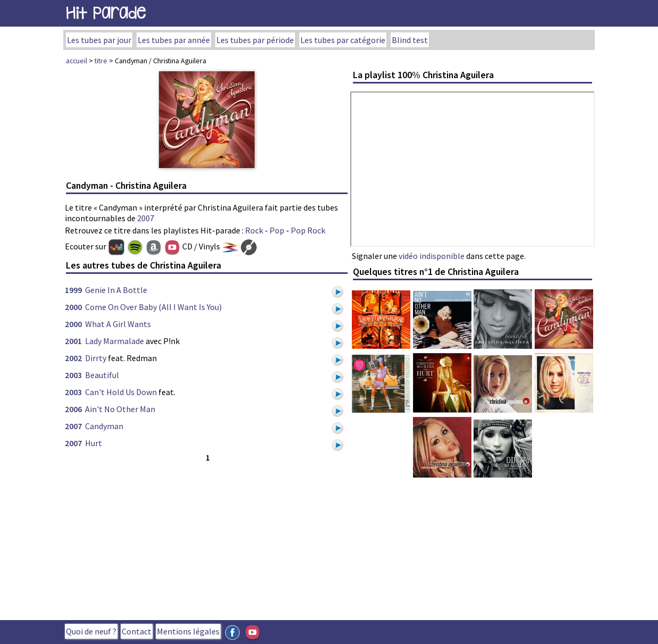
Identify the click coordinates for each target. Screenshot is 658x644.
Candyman (104, 426)
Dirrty (96, 358)
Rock (254, 230)
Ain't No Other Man (120, 409)
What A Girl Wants (118, 324)
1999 (73, 290)
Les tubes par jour (99, 40)
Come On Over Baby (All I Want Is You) (153, 307)
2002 (73, 358)
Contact (137, 631)
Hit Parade (106, 13)
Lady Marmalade (115, 341)
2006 (73, 409)
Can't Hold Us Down (121, 392)
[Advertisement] (207, 539)
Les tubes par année (174, 40)
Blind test (410, 40)
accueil (77, 61)
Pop (277, 230)
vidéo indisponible (432, 256)
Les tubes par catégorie (343, 40)
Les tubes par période (255, 40)
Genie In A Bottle (116, 290)
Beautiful (102, 375)
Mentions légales (188, 631)
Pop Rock (308, 230)
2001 (73, 341)
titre (101, 61)
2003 (73, 375)
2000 (73, 307)
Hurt (94, 443)
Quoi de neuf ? (91, 631)
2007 (146, 218)
